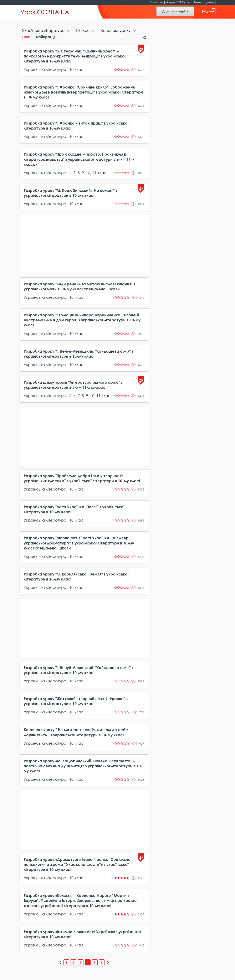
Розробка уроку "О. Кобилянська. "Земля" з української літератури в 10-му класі (76, 577)
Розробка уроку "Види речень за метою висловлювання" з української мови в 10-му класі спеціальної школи (79, 286)
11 (94, 173)
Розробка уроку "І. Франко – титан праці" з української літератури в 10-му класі (76, 126)
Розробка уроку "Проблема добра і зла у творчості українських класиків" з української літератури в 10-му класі (82, 478)
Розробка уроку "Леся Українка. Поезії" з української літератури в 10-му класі (74, 509)
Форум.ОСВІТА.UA (178, 2)
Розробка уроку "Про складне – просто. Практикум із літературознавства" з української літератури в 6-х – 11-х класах (79, 159)
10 (71, 69)
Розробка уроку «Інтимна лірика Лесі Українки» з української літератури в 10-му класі (82, 934)
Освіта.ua (156, 2)
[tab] (46, 31)
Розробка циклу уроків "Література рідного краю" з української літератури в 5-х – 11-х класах (73, 385)
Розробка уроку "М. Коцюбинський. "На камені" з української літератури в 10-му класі (70, 193)
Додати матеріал (175, 11)
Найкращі (45, 37)
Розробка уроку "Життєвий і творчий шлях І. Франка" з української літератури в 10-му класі (76, 701)
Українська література (45, 69)
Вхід (209, 11)
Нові (26, 37)
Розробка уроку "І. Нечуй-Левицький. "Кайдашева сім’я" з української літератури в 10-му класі (78, 354)
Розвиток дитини (204, 2)
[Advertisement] (84, 244)
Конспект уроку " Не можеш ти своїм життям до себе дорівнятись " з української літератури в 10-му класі (76, 732)
